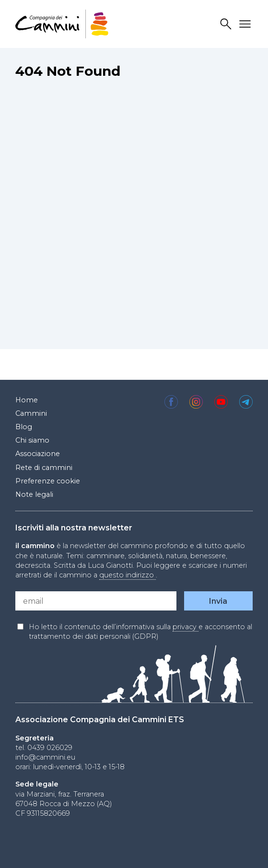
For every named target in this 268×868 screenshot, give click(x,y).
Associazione (38, 454)
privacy (186, 627)
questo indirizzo (128, 575)
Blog (24, 427)
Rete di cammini (44, 468)
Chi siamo (32, 440)
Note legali (34, 494)
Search (227, 24)
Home (27, 400)
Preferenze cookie (48, 481)
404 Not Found (68, 71)
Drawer (246, 24)
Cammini (31, 413)
